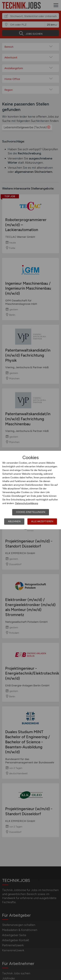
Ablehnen (14, 521)
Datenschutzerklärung (27, 503)
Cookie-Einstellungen (31, 512)
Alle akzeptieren (42, 521)
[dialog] (30, 490)
